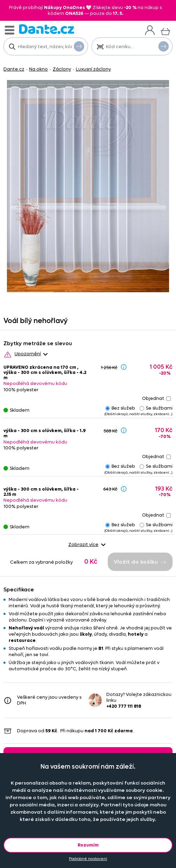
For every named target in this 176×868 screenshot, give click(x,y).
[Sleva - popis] (124, 367)
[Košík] (165, 31)
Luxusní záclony (93, 69)
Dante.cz (14, 69)
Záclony (62, 69)
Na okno (38, 69)
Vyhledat (79, 46)
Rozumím (88, 845)
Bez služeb (120, 408)
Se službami (156, 408)
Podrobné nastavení (88, 859)
